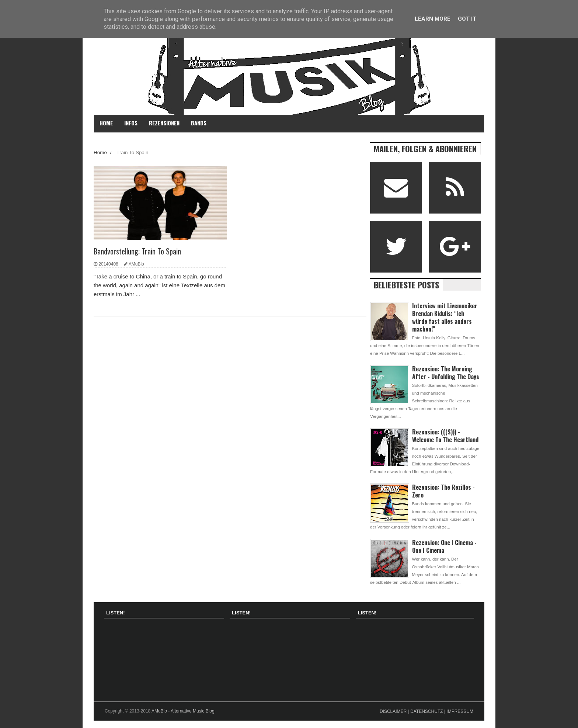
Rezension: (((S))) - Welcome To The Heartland (445, 436)
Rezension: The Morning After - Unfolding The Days (446, 373)
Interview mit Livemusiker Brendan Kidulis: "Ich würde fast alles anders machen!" (445, 317)
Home (101, 152)
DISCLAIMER (393, 711)
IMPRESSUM (460, 711)
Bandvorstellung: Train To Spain (137, 251)
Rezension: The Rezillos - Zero (443, 491)
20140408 (108, 264)
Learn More (433, 19)
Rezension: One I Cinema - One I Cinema (444, 546)
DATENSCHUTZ (426, 711)
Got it (467, 19)
